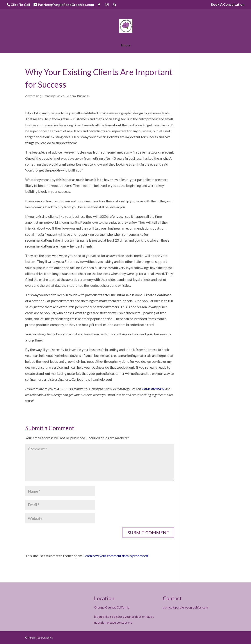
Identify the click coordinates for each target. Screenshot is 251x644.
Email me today (153, 389)
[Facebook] (99, 5)
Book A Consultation (228, 4)
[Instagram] (107, 5)
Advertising (33, 96)
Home (126, 46)
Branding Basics (53, 96)
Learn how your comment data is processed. (116, 556)
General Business (78, 96)
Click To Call (20, 4)
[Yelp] (114, 5)
